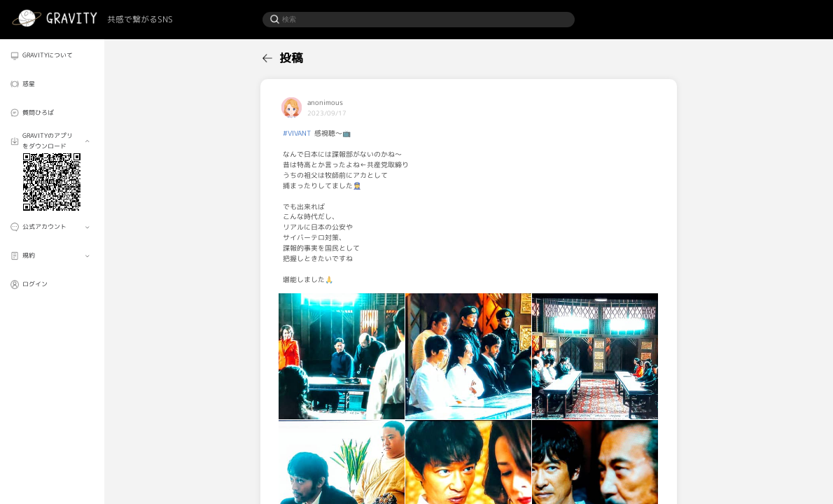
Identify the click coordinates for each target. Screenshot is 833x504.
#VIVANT (297, 133)
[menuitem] (52, 56)
